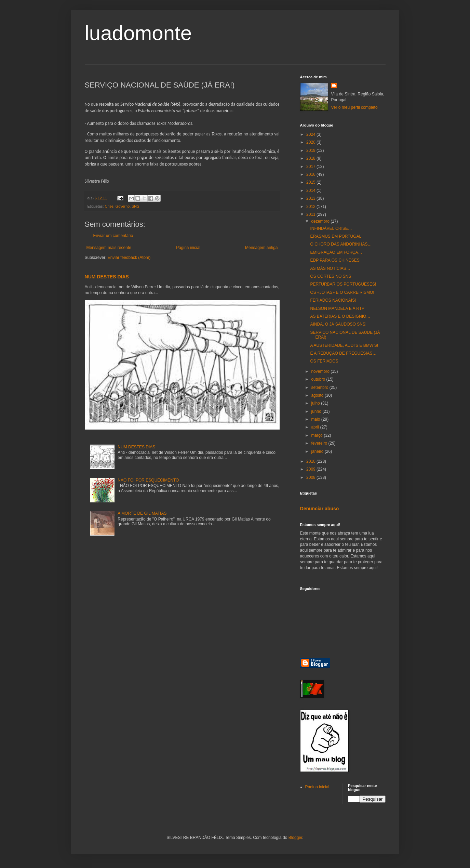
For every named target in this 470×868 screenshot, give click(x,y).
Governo (123, 206)
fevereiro (320, 443)
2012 (311, 207)
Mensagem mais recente (109, 248)
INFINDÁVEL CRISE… (331, 228)
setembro (320, 387)
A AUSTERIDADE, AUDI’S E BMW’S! (344, 345)
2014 (311, 190)
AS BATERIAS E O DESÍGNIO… (340, 316)
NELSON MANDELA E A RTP (337, 308)
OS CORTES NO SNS (331, 276)
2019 (311, 150)
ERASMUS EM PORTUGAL (336, 236)
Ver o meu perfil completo (354, 107)
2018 (311, 158)
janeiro (318, 451)
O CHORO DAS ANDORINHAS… (341, 244)
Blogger (296, 838)
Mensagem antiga (261, 248)
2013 (311, 198)
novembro (321, 371)
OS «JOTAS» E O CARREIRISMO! (342, 292)
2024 (311, 134)
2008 (311, 477)
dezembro (321, 221)
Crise (109, 206)
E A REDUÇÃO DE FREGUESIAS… (343, 353)
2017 (311, 167)
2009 (311, 469)
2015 (311, 182)
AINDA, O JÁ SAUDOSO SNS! (338, 324)
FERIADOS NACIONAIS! (333, 300)
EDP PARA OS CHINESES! (335, 260)
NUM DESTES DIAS (107, 277)
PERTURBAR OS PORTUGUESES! (343, 284)
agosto (318, 395)
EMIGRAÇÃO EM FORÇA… (336, 252)
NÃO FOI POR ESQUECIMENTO (148, 480)
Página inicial (188, 248)
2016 (311, 174)
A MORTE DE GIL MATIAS (142, 513)
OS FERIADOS (324, 361)
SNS (135, 206)
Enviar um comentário (113, 236)
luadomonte (138, 33)
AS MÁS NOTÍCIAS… (330, 268)
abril (315, 427)
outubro (319, 379)
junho (317, 411)
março (317, 435)
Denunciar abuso (320, 509)
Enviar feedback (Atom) (129, 258)
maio (316, 419)
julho (316, 403)
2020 (311, 142)
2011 (311, 214)
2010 (311, 461)
